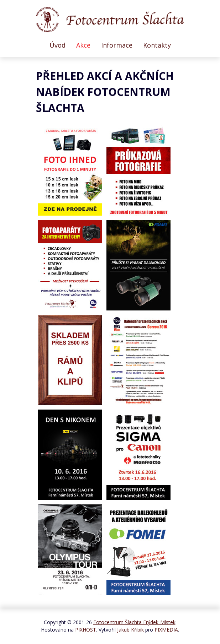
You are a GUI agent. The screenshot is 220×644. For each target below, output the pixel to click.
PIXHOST (86, 630)
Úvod (57, 45)
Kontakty (157, 45)
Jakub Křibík (130, 630)
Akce (83, 45)
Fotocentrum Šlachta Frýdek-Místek (134, 622)
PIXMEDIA (166, 630)
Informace (117, 45)
